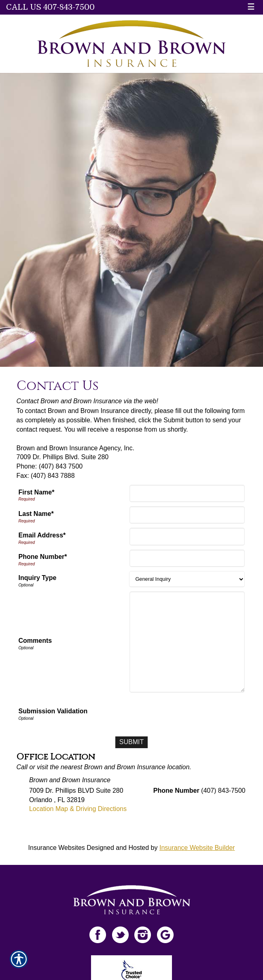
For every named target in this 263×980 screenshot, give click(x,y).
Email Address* (42, 535)
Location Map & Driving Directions (78, 809)
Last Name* (36, 514)
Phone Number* (43, 557)
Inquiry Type (38, 578)
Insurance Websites (57, 848)
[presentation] (183, 713)
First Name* (37, 492)
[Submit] (131, 742)
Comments (35, 641)
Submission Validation (53, 711)
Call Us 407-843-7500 (50, 7)
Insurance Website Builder (197, 848)
